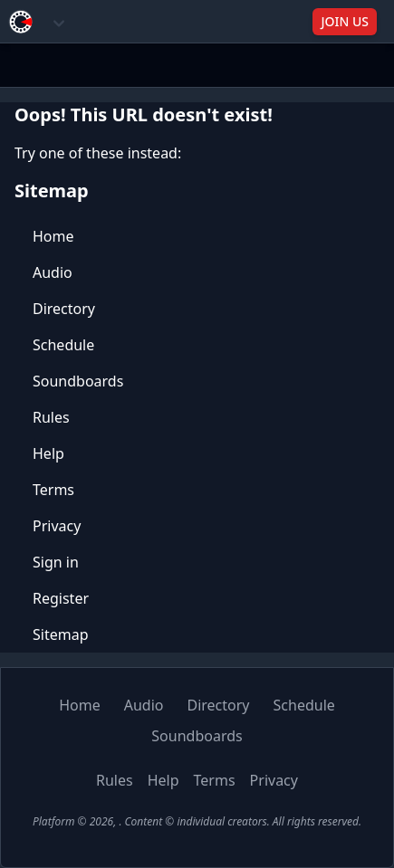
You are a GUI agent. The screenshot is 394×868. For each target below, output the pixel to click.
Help (48, 453)
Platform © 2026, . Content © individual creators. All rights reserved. (197, 821)
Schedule (63, 345)
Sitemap (61, 634)
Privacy (57, 526)
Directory (64, 309)
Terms (53, 490)
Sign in (56, 562)
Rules (51, 417)
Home (53, 236)
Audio (53, 272)
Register (61, 598)
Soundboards (78, 381)
